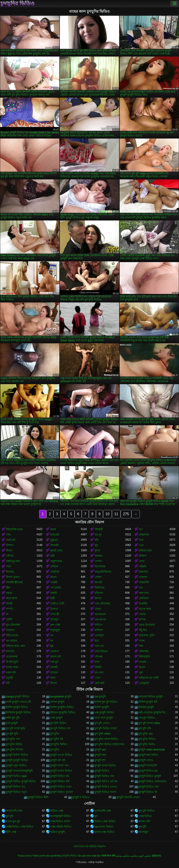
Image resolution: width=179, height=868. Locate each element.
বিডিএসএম (12, 635)
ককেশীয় (143, 604)
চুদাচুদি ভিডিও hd (148, 771)
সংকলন (143, 577)
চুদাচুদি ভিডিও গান (104, 776)
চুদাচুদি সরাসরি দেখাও (128, 797)
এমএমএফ (100, 614)
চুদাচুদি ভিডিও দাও (16, 787)
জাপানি (98, 582)
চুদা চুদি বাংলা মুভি (16, 728)
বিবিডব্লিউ (144, 657)
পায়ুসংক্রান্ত (56, 561)
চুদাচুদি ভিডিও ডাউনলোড (153, 781)
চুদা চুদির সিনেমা (15, 750)
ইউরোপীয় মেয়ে (14, 529)
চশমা (97, 662)
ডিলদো (54, 609)
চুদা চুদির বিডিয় (14, 744)
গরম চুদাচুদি (56, 718)
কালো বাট (56, 657)
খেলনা (98, 561)
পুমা (141, 672)
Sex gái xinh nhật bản (89, 856)
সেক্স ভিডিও (145, 816)
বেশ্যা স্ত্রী (55, 614)
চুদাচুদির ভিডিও (18, 4)
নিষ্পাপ (10, 545)
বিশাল (54, 683)
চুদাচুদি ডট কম (58, 760)
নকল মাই (11, 672)
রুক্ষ (141, 646)
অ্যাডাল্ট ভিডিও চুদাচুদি (151, 697)
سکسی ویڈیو (123, 856)
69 (52, 646)
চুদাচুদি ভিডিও (102, 771)
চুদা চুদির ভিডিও (59, 744)
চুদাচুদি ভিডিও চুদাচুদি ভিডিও (21, 781)
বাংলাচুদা (144, 832)
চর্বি (8, 683)
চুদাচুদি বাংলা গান (59, 765)
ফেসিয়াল (144, 598)
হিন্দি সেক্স (11, 832)
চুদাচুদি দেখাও (146, 760)
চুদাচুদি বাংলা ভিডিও (105, 765)
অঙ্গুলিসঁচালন (103, 572)
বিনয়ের (10, 572)
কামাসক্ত (143, 572)
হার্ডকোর (55, 535)
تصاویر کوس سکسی (140, 856)
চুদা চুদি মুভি (12, 734)
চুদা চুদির (55, 734)
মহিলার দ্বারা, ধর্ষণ (16, 646)
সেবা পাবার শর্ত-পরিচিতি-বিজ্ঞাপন (89, 846)
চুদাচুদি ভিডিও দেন (149, 787)
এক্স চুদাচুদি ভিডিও (104, 712)
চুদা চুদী (143, 827)
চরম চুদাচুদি (12, 723)
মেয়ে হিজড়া (101, 651)
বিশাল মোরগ (13, 577)
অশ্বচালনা (144, 535)
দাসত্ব (142, 641)
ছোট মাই (11, 540)
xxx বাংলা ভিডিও (104, 827)
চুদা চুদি (10, 816)
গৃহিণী (9, 619)
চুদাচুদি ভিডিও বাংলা (105, 792)
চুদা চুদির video (103, 734)
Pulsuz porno (25, 856)
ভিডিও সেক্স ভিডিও (105, 821)
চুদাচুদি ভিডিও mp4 (16, 776)
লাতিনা (98, 625)
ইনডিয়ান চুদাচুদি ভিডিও (18, 712)
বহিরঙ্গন (99, 593)
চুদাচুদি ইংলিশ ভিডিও (17, 755)
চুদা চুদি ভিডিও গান (60, 728)
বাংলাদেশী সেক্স (14, 811)
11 (116, 514)
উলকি (9, 604)
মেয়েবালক (12, 657)
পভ (141, 588)
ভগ (141, 529)
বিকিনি (98, 667)
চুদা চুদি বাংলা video (150, 723)
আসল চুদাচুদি (57, 702)
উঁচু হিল (143, 630)
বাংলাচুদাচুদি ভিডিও (61, 816)
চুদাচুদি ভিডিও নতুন (16, 792)
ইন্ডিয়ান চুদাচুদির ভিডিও (63, 712)
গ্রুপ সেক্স (55, 625)
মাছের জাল (12, 667)
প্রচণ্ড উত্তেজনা (147, 625)
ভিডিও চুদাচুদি (58, 832)
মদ (52, 641)
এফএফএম (100, 619)
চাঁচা (97, 540)
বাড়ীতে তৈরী (57, 604)
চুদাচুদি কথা (100, 755)
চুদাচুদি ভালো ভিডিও (61, 771)
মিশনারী (54, 545)
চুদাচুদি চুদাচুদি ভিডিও (17, 760)
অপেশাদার (100, 566)
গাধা (8, 535)
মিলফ (9, 551)
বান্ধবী (54, 593)
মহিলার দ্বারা (145, 551)
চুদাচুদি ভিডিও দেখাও (106, 787)
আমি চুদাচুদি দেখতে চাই (18, 702)
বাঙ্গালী (54, 667)
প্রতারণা (54, 651)
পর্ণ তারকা (56, 588)
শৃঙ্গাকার (99, 556)
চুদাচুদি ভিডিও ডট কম (106, 781)
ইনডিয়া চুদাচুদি (146, 707)
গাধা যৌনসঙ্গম (102, 604)
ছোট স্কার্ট (99, 683)
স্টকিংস (143, 556)
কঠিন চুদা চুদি (13, 718)
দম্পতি (10, 609)
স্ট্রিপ (8, 588)
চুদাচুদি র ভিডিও (81, 797)
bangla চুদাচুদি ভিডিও (18, 697)
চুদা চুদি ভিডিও (147, 811)
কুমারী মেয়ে (56, 551)
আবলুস (54, 619)
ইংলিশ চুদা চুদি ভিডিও (106, 702)
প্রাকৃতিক (55, 572)
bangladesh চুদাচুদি (61, 697)
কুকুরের (54, 540)
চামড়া (9, 593)
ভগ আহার (12, 641)
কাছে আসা (12, 598)
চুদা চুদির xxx (146, 734)
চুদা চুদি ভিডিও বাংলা (106, 728)
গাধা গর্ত (99, 646)
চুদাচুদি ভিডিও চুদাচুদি (150, 776)
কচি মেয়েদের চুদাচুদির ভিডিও (154, 712)
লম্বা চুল (54, 662)
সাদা (141, 540)
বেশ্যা (142, 561)
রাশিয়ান (99, 630)
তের (141, 545)
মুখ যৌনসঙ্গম (13, 625)
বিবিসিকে (99, 588)
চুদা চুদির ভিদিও (147, 744)
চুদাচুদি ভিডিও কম (60, 776)
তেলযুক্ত (99, 635)
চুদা (96, 816)
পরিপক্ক (98, 657)
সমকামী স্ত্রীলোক (14, 582)
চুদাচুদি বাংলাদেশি (148, 765)
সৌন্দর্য (10, 556)
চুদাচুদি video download (152, 750)
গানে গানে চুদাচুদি (104, 718)
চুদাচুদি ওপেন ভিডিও (61, 755)
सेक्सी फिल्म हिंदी (108, 856)
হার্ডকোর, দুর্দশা (147, 635)
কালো (53, 577)
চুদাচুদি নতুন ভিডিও (16, 765)
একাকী (54, 582)
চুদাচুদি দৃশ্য (100, 760)
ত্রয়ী (52, 556)
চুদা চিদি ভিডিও (58, 723)
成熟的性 (156, 856)
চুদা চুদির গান (13, 739)
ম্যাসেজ (10, 651)
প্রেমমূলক (144, 683)
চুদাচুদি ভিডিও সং (148, 792)
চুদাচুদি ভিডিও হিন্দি (38, 797)
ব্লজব (53, 529)
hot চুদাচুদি (100, 697)
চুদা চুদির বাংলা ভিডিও (106, 739)
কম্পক (142, 619)
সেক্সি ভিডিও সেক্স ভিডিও (20, 827)
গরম (8, 566)
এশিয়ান (54, 566)
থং (52, 635)
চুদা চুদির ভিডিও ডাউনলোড (109, 744)
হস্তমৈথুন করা (13, 561)
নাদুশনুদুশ (55, 630)
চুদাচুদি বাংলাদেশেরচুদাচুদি (19, 771)
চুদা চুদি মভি (145, 728)
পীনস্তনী (99, 529)
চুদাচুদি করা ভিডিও (149, 755)
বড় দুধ (98, 535)
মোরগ (98, 609)
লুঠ (96, 545)
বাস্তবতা (10, 630)
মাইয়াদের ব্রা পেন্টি (149, 678)
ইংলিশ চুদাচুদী (102, 707)
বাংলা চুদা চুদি (13, 821)
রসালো (54, 672)
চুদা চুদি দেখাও (102, 723)
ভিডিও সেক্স (57, 811)
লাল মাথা (144, 593)
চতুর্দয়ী (9, 678)
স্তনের (142, 667)
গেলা (97, 678)
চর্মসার (98, 598)
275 (126, 514)
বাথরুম (143, 662)
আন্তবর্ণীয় (144, 582)
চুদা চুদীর (55, 750)
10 (107, 514)
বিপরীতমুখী (12, 662)
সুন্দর (97, 551)
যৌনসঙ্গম (144, 651)
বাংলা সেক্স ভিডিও (104, 832)
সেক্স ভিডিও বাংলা (60, 821)
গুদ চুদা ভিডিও (147, 718)
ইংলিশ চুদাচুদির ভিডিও (62, 707)
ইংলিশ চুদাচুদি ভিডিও (17, 707)
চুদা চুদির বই (57, 739)
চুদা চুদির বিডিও (147, 739)
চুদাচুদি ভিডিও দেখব (61, 787)
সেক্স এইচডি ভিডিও (61, 827)
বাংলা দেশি (145, 821)
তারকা (142, 614)
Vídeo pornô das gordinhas (47, 856)
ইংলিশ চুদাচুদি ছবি (148, 702)
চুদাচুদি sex (100, 750)
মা (7, 614)
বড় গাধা (99, 672)
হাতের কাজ (145, 609)
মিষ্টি (53, 598)
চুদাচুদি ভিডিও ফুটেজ (62, 792)
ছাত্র (97, 641)
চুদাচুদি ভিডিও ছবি (60, 781)
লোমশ (98, 577)
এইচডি (143, 566)
